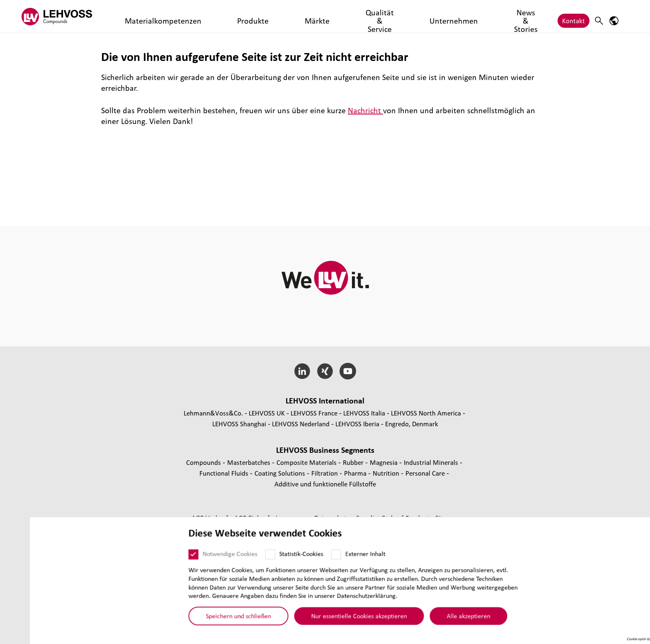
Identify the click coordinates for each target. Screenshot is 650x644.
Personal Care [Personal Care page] (426, 473)
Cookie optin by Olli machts (618, 641)
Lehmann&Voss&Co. (213, 413)
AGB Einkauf (253, 518)
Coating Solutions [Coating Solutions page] (281, 473)
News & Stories (391, 16)
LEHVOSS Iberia (357, 424)
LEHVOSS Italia (364, 413)
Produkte (206, 16)
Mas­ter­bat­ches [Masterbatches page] (250, 462)
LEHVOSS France (314, 413)
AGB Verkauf (211, 518)
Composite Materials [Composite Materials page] (307, 462)
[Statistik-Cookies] (241, 557)
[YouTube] (348, 371)
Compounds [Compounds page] (204, 462)
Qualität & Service (285, 16)
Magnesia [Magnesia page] (384, 462)
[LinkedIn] (302, 371)
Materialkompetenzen (152, 16)
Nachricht (365, 110)
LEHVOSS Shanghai (239, 424)
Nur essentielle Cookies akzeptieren (330, 618)
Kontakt (574, 16)
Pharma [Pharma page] (356, 473)
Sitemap (447, 518)
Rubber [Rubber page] (354, 462)
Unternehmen (340, 16)
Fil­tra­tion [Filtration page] (325, 473)
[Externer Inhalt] (307, 557)
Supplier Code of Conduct (393, 518)
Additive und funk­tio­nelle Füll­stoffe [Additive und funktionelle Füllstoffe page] (325, 484)
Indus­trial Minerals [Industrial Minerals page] (432, 462)
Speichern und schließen (209, 618)
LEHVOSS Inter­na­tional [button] (325, 401)
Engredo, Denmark (412, 424)
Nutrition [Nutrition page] (387, 473)
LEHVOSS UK (267, 413)
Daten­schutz (333, 518)
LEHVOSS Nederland (301, 424)
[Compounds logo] (66, 16)
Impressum (293, 518)
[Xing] (325, 371)
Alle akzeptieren (439, 618)
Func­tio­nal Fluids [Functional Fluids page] (225, 473)
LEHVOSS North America (426, 413)
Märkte (239, 16)
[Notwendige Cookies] (164, 557)
